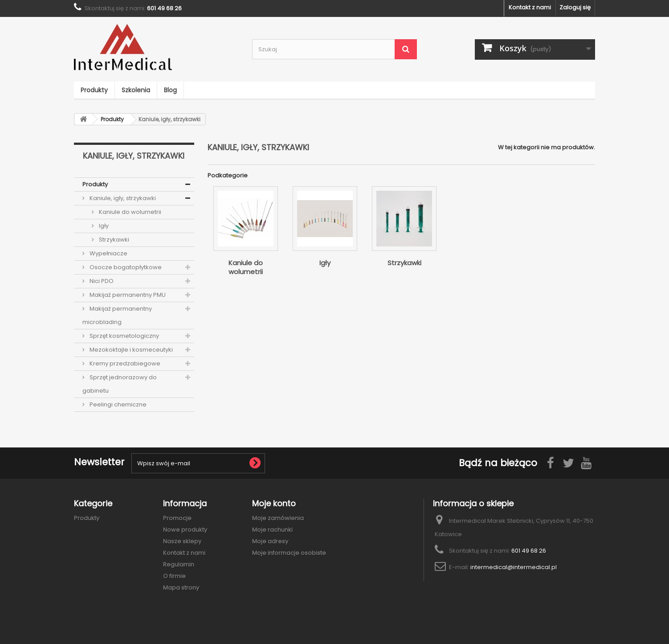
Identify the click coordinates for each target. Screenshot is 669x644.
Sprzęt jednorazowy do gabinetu (120, 384)
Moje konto (274, 503)
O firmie (174, 576)
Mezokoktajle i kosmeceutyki (131, 350)
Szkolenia (136, 90)
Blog (170, 90)
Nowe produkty (185, 530)
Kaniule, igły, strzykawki (122, 198)
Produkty (94, 90)
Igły (103, 226)
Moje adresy (270, 541)
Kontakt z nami (530, 7)
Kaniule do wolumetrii (129, 212)
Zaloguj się (575, 7)
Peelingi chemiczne (117, 404)
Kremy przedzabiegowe (124, 363)
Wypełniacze (108, 253)
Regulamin (179, 564)
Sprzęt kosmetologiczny (124, 336)
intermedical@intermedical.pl (514, 567)
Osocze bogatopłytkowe (125, 267)
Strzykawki (113, 240)
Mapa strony (181, 588)
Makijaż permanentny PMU (127, 295)
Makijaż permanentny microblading (117, 315)
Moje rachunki (272, 530)
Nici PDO (101, 281)
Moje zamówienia (278, 518)
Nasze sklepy (182, 541)
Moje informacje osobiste (289, 553)
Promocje (177, 518)
